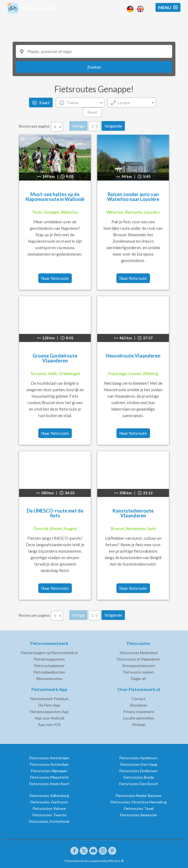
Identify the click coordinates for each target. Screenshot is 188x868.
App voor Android (49, 718)
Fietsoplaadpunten (49, 672)
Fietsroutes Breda (139, 777)
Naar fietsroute (55, 278)
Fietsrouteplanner (49, 666)
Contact (139, 699)
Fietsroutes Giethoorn (49, 802)
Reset (92, 112)
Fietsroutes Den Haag (139, 764)
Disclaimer (139, 705)
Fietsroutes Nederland (139, 653)
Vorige (78, 126)
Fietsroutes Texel (139, 808)
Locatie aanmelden (139, 718)
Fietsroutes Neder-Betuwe (139, 795)
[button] (168, 7)
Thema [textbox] (72, 103)
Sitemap (139, 724)
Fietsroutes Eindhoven (139, 771)
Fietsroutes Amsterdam (49, 758)
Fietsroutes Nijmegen (49, 771)
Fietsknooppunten (49, 659)
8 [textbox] (55, 127)
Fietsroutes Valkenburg (49, 795)
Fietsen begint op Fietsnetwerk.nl (49, 653)
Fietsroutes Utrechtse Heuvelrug (139, 802)
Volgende (113, 126)
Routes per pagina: (41, 126)
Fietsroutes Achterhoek (49, 821)
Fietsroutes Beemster (139, 815)
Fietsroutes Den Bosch (139, 784)
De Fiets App (49, 705)
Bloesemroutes (49, 678)
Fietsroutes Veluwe (49, 808)
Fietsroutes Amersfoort (49, 784)
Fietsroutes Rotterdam (49, 764)
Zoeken (94, 67)
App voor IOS (49, 724)
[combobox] (80, 103)
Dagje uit (139, 678)
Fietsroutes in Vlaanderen (139, 659)
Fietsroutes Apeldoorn (139, 758)
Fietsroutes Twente (49, 815)
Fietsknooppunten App (49, 712)
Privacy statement (139, 712)
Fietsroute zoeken (139, 672)
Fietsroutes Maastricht (49, 777)
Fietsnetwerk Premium (49, 699)
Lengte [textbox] (124, 103)
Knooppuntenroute (139, 666)
